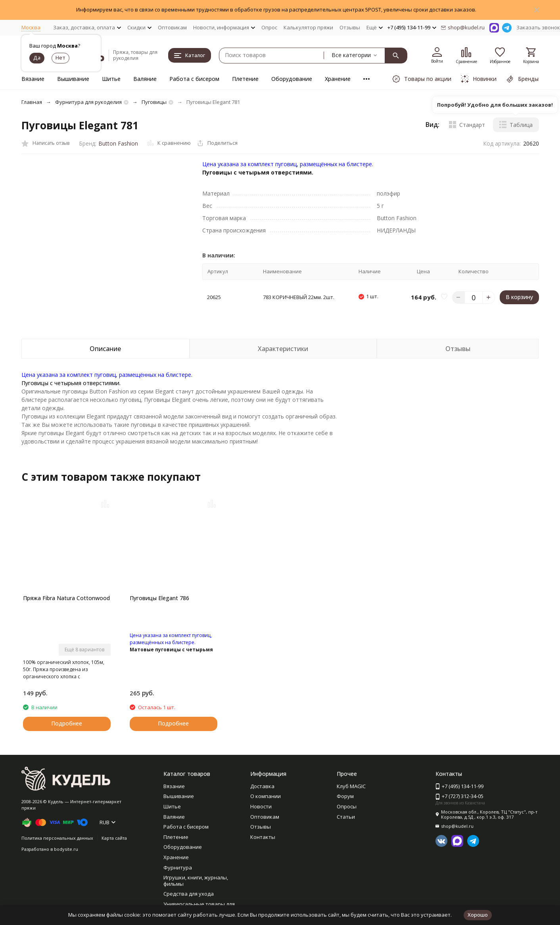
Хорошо (478, 915)
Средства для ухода (189, 894)
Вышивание (73, 79)
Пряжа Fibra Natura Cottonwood (66, 598)
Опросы (347, 806)
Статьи (346, 817)
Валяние (145, 79)
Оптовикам (172, 27)
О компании (266, 796)
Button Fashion (118, 143)
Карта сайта (114, 838)
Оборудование (292, 79)
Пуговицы (154, 102)
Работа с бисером (194, 79)
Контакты (263, 837)
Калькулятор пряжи (308, 27)
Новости (261, 806)
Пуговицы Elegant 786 (159, 598)
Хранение (338, 79)
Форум (345, 796)
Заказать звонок (538, 27)
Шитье (111, 79)
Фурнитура (178, 867)
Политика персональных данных (57, 838)
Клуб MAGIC (351, 786)
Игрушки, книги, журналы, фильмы (196, 881)
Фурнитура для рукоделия (88, 102)
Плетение (245, 79)
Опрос (269, 27)
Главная (32, 102)
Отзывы (350, 27)
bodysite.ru (66, 849)
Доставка (262, 786)
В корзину (519, 297)
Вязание (33, 79)
